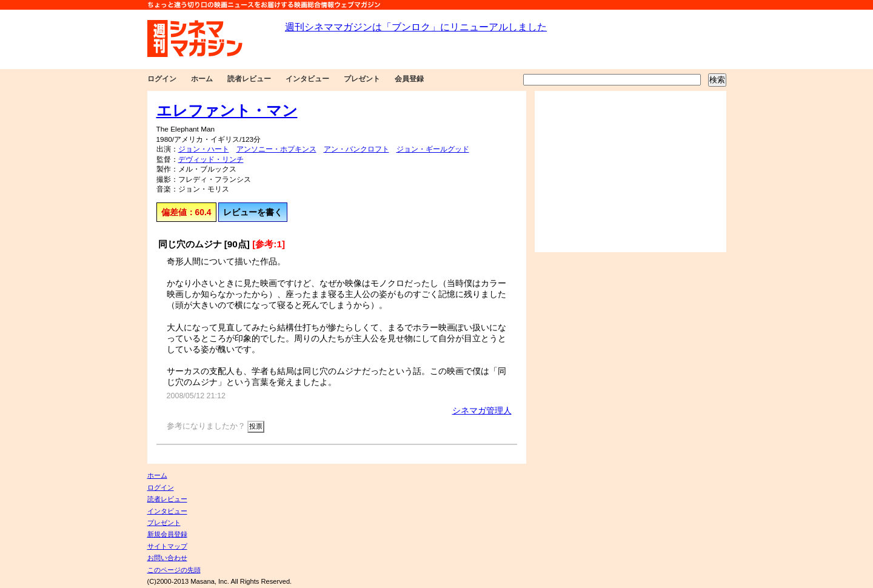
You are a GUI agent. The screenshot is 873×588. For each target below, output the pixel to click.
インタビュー (307, 79)
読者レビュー (249, 79)
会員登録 (409, 79)
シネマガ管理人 (482, 410)
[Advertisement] (630, 172)
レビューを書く (253, 212)
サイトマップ (167, 546)
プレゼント (362, 79)
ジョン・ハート (204, 149)
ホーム (202, 79)
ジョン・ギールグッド (433, 149)
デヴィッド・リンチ (211, 159)
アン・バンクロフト (356, 149)
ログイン (162, 79)
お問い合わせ (167, 558)
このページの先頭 (174, 570)
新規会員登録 (167, 534)
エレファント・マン (227, 110)
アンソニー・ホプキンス (276, 149)
